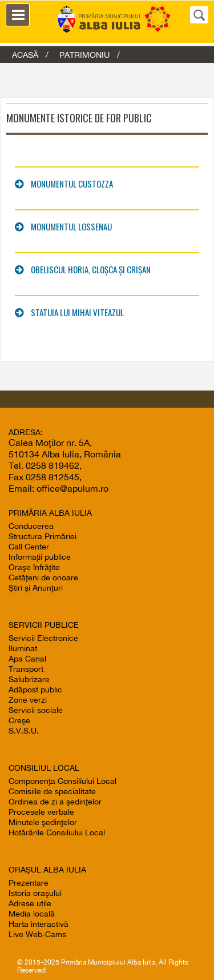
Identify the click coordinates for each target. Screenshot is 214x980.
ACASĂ (25, 55)
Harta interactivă (39, 924)
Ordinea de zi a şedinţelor (55, 802)
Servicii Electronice (43, 638)
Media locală (32, 914)
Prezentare (29, 883)
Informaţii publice (40, 557)
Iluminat (23, 648)
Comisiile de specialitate (52, 791)
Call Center (29, 547)
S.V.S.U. (24, 731)
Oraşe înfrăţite (34, 567)
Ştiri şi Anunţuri (36, 588)
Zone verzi (28, 700)
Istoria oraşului (35, 893)
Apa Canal (27, 659)
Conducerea (31, 526)
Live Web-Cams (37, 934)
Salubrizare (29, 679)
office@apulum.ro (72, 488)
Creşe (19, 720)
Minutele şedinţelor (43, 822)
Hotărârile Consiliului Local (57, 832)
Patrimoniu (84, 55)
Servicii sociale (36, 710)
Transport (26, 669)
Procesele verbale (41, 812)
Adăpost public (35, 690)
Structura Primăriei (43, 536)
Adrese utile (30, 903)
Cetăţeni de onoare (43, 577)
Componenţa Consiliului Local (62, 781)
